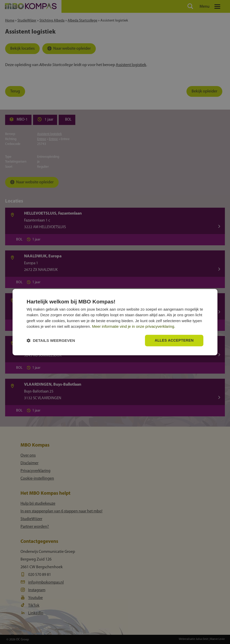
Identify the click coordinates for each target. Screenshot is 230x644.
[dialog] (115, 322)
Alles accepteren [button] (174, 340)
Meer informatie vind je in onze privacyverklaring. (134, 327)
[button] (51, 340)
